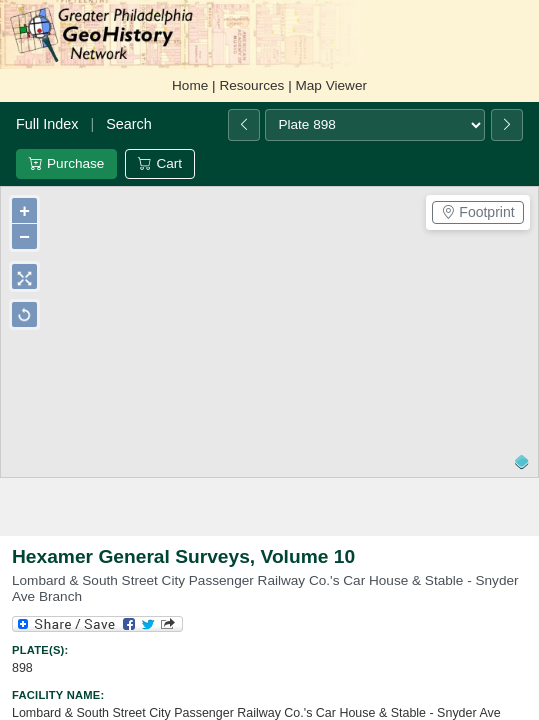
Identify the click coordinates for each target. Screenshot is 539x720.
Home (190, 85)
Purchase (66, 163)
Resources (251, 85)
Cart (160, 163)
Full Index (47, 124)
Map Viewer (331, 85)
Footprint (477, 212)
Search (129, 124)
